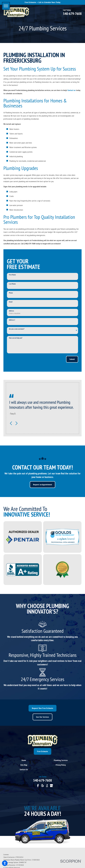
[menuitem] (24, 760)
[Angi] (34, 786)
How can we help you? (16, 338)
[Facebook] (38, 786)
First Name (12, 275)
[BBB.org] (47, 786)
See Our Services (42, 717)
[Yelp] (42, 786)
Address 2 (12, 320)
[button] (5, 863)
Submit (72, 359)
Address (11, 311)
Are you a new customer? (17, 329)
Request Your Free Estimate (42, 708)
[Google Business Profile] (51, 786)
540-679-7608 (72, 14)
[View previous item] (11, 423)
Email (11, 302)
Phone (11, 293)
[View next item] (16, 423)
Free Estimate (42, 751)
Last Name (12, 284)
